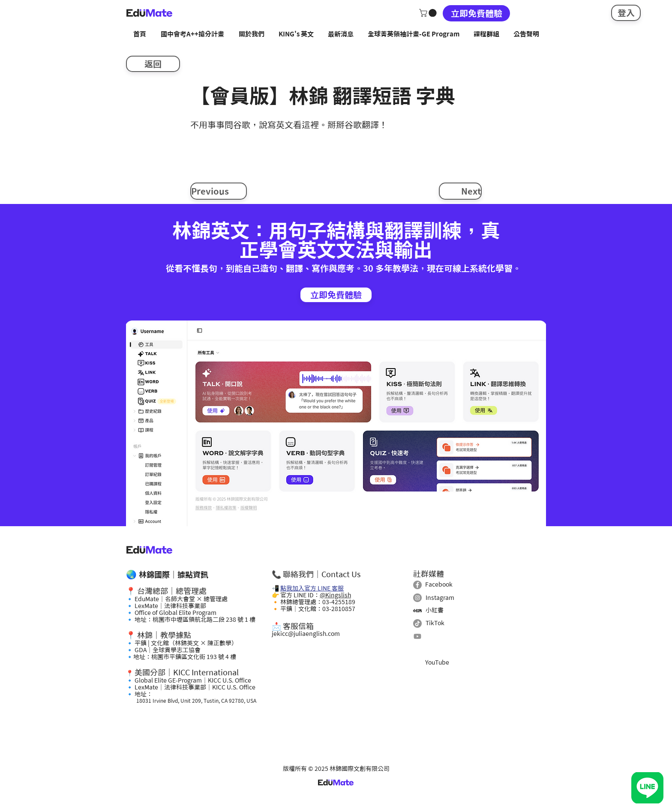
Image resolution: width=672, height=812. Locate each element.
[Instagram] (417, 598)
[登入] (626, 13)
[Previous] (219, 191)
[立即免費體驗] (476, 13)
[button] (429, 13)
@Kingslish (335, 595)
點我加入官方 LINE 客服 (312, 588)
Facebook (439, 584)
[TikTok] (417, 623)
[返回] (153, 64)
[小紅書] (417, 611)
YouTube (437, 662)
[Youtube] (417, 636)
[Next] (460, 191)
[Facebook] (417, 585)
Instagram (440, 598)
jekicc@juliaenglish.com (306, 634)
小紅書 (435, 610)
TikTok (435, 623)
